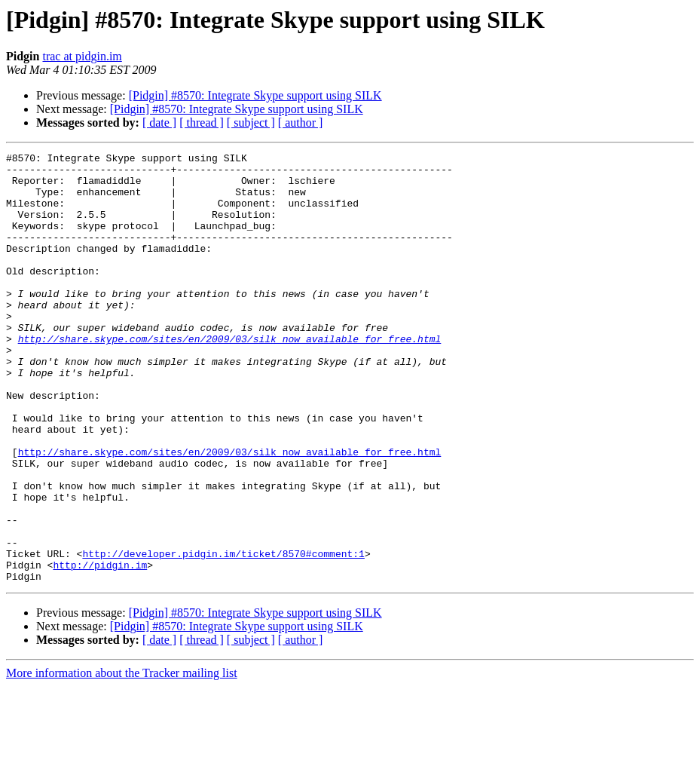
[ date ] (159, 123)
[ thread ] (202, 123)
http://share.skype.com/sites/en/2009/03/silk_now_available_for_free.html (230, 377)
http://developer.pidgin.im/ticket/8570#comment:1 (223, 635)
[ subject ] (251, 123)
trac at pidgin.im (82, 56)
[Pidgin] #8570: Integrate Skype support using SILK (255, 95)
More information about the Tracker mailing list (122, 759)
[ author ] (301, 123)
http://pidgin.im (100, 648)
